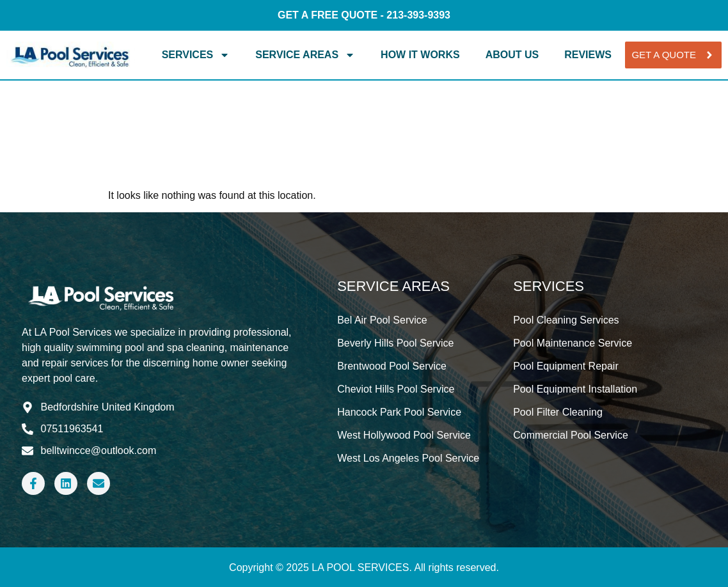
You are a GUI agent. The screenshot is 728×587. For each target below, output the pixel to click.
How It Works (420, 55)
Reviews (588, 55)
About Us (512, 55)
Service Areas (305, 55)
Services (196, 55)
